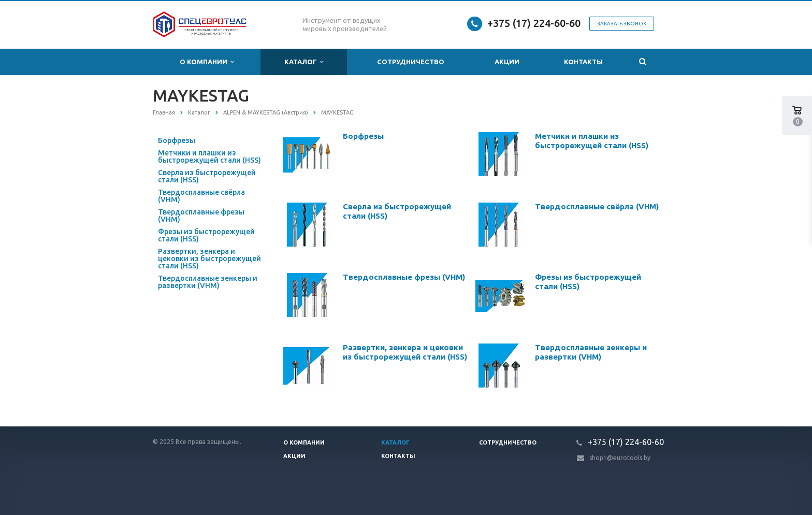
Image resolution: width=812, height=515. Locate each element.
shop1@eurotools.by (620, 458)
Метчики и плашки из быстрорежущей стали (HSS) (209, 156)
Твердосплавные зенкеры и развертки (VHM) (208, 282)
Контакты (583, 62)
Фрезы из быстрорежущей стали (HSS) (206, 235)
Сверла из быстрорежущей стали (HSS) (207, 176)
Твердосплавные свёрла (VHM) (201, 196)
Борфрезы (177, 140)
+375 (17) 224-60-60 (534, 23)
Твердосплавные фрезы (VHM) (201, 216)
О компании (207, 62)
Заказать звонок (622, 24)
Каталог (304, 62)
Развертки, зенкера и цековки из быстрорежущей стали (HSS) (209, 259)
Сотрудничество (411, 62)
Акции (507, 62)
